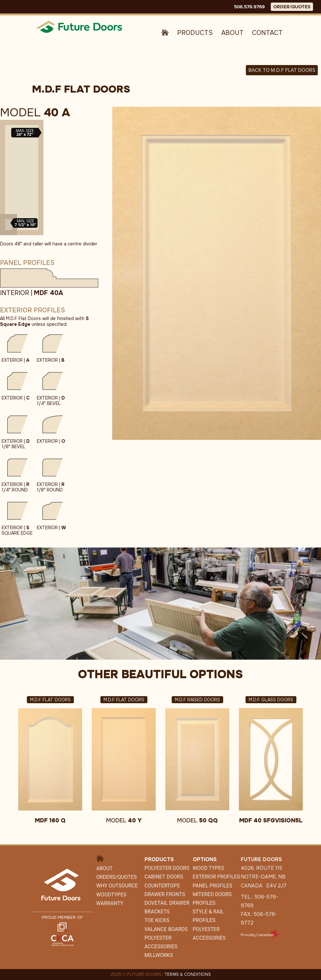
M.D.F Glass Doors (271, 700)
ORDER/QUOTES (292, 7)
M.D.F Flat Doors (50, 700)
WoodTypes (111, 895)
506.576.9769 (249, 7)
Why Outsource (117, 886)
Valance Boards (166, 929)
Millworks (159, 955)
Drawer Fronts (165, 894)
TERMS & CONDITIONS (188, 974)
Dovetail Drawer (167, 903)
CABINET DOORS (164, 877)
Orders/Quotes (117, 877)
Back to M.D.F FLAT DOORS (282, 70)
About (232, 33)
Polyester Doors (167, 868)
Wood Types (208, 868)
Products (195, 33)
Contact (267, 33)
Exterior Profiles (216, 877)
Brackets (157, 912)
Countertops (162, 886)
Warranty (110, 903)
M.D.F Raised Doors (197, 700)
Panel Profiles (213, 886)
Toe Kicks (157, 920)
